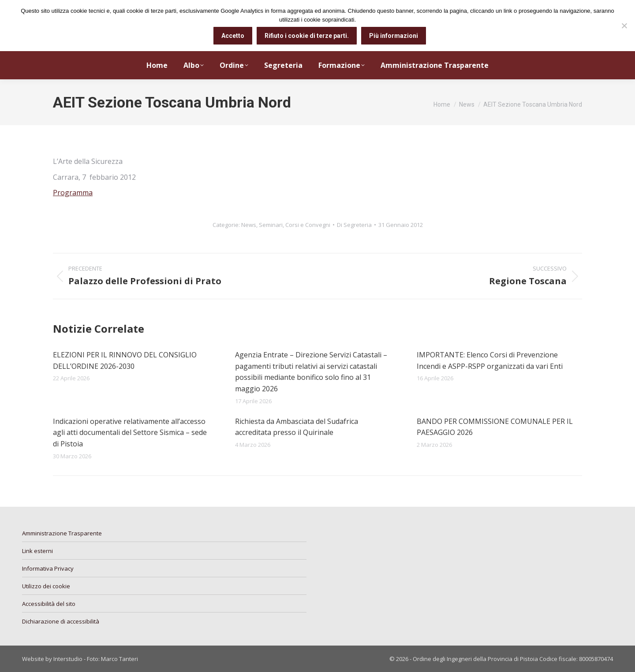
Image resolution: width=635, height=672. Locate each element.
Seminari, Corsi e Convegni (295, 225)
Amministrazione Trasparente (62, 533)
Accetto (233, 36)
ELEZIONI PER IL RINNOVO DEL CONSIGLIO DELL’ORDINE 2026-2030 (125, 360)
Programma (73, 193)
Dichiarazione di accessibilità (61, 621)
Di (354, 225)
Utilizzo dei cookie (46, 586)
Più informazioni (394, 36)
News (249, 225)
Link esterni (37, 551)
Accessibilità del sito (49, 604)
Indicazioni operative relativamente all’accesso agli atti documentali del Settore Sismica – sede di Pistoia (130, 433)
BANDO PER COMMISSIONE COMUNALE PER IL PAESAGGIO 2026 (495, 427)
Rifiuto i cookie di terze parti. (307, 36)
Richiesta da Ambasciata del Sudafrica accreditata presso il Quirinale (297, 427)
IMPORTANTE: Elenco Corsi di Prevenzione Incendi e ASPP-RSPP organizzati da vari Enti (490, 360)
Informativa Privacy (48, 568)
